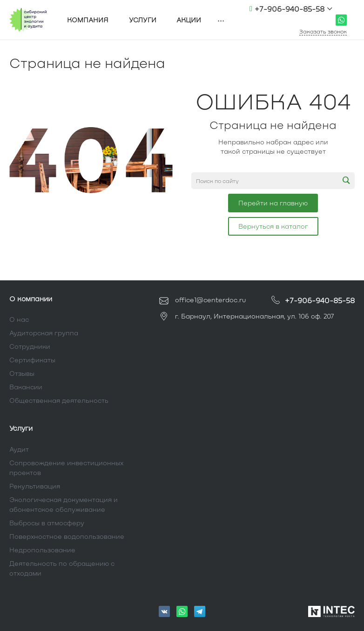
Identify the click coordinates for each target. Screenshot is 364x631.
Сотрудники (30, 346)
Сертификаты (32, 360)
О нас (19, 319)
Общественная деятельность (59, 400)
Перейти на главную (273, 203)
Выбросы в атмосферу (47, 523)
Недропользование (42, 550)
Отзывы (22, 373)
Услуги (21, 428)
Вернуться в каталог (273, 226)
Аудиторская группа (44, 333)
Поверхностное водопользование (67, 536)
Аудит (19, 449)
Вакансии (26, 387)
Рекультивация (35, 486)
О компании (31, 299)
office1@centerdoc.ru (293, 20)
